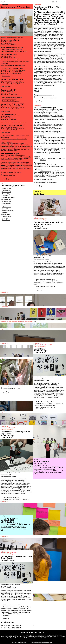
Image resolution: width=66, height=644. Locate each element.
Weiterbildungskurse (40, 177)
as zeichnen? (7, 76)
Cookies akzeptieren (18, 642)
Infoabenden (27, 157)
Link (24, 168)
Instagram (36, 90)
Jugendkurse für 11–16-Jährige (11, 173)
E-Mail (5, 167)
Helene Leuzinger (7, 200)
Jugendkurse (4, 183)
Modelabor (5, 64)
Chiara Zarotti (6, 220)
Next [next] (62, 368)
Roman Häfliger (6, 194)
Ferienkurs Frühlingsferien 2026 (43, 345)
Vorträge (36, 459)
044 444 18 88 (5, 166)
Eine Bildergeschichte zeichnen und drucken (15, 51)
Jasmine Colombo (7, 190)
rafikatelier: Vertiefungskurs (11, 101)
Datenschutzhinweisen (43, 637)
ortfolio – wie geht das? (9, 99)
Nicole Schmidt (6, 209)
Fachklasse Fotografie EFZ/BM (54, 174)
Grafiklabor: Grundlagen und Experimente (14, 122)
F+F (3, 2)
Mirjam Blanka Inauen (8, 198)
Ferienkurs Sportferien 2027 (9, 553)
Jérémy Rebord (6, 203)
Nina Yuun (5, 218)
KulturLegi (43, 160)
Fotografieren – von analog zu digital (12, 48)
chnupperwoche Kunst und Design (12, 97)
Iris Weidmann (6, 215)
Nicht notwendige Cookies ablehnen (41, 642)
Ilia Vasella (5, 213)
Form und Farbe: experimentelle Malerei (13, 66)
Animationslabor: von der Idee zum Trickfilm (14, 139)
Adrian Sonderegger (8, 211)
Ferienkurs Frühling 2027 (8, 428)
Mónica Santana (7, 207)
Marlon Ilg (5, 196)
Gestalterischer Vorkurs (47, 173)
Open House (9, 158)
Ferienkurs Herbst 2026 (40, 219)
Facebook (36, 92)
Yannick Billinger (7, 188)
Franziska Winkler (7, 216)
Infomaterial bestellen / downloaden (45, 98)
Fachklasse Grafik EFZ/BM (41, 175)
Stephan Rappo (6, 201)
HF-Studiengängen (45, 171)
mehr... (36, 474)
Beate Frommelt (7, 192)
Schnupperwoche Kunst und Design (12, 49)
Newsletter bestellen (8, 175)
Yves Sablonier (6, 205)
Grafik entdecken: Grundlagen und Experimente (16, 62)
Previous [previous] (4, 368)
